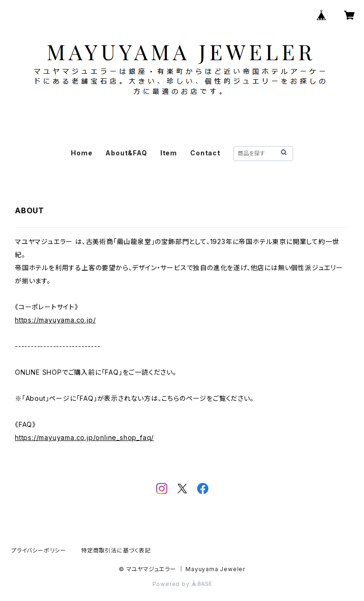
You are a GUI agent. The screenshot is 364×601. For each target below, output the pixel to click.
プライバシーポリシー (39, 550)
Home (82, 153)
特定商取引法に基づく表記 (116, 550)
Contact (205, 153)
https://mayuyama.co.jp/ (55, 320)
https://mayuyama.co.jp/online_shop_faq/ (84, 437)
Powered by (182, 584)
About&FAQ (126, 153)
